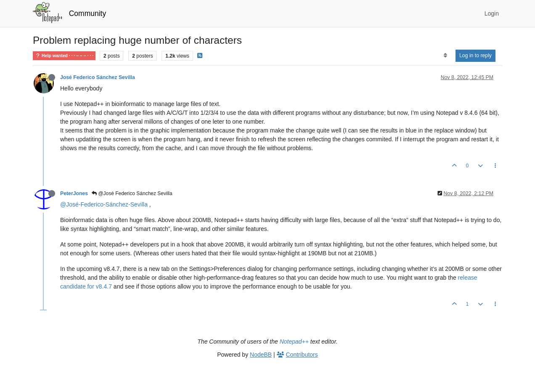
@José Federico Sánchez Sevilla (132, 193)
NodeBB (261, 355)
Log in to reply (475, 56)
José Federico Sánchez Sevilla (98, 77)
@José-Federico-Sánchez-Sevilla (104, 204)
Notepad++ (294, 342)
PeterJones (74, 193)
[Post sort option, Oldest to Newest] (445, 56)
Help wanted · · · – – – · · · (64, 56)
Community (88, 13)
